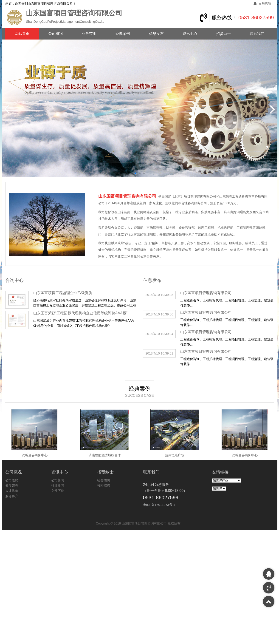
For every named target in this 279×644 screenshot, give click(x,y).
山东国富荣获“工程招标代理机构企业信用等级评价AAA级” (80, 313)
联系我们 (257, 34)
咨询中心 (14, 280)
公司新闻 (58, 480)
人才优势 (12, 491)
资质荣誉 (12, 485)
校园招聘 (104, 485)
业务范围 (89, 34)
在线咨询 (263, 4)
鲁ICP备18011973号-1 (159, 505)
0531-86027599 (256, 18)
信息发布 (156, 34)
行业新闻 (58, 485)
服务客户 (12, 496)
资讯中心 (190, 34)
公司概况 (56, 34)
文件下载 (58, 491)
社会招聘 (104, 480)
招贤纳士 (223, 34)
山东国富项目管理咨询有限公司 (206, 293)
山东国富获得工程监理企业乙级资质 (63, 293)
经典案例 (123, 34)
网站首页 (22, 34)
